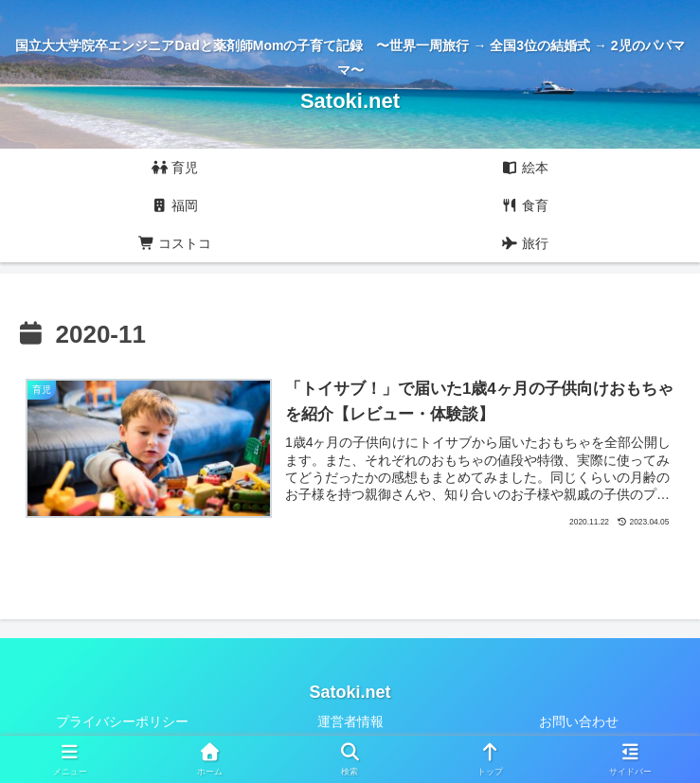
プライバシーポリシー (122, 722)
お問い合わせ (579, 722)
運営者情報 (350, 722)
